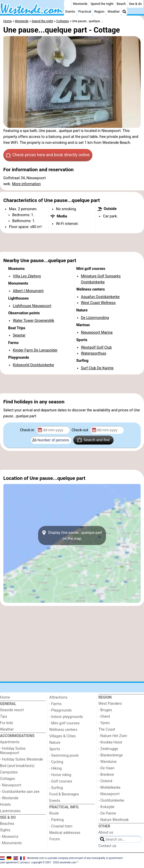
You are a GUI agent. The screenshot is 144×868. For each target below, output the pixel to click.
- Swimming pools (64, 756)
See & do (135, 4)
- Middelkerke (109, 788)
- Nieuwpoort (11, 785)
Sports (55, 749)
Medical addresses (65, 833)
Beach (121, 4)
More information (26, 184)
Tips (4, 717)
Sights (5, 830)
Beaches (7, 824)
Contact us (107, 846)
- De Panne (107, 813)
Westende (80, 4)
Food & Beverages (64, 794)
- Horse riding (60, 775)
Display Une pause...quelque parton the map (72, 536)
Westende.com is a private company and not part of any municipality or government (75, 858)
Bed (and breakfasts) (17, 766)
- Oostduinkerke (111, 800)
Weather (114, 11)
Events (70, 11)
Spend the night (102, 4)
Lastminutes (10, 811)
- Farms (55, 704)
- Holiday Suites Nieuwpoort (13, 751)
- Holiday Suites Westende (21, 759)
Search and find (93, 440)
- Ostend (105, 781)
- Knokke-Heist (110, 742)
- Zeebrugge (108, 749)
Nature (55, 743)
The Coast (107, 729)
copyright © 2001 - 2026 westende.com (54, 862)
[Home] (68, 4)
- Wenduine (107, 762)
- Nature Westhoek (114, 820)
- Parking (57, 820)
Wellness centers (63, 730)
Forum (55, 839)
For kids (7, 723)
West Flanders (110, 704)
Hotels (5, 805)
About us (106, 832)
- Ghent (104, 717)
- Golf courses (61, 781)
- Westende (9, 798)
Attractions (58, 697)
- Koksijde (106, 807)
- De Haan (106, 768)
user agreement (9, 862)
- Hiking (55, 768)
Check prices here (48, 155)
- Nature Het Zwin (113, 736)
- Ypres (104, 723)
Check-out (80, 430)
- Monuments (11, 843)
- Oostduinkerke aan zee (20, 792)
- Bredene (106, 775)
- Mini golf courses (65, 723)
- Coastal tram (61, 826)
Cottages (7, 779)
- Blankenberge (111, 755)
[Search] (124, 12)
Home (5, 697)
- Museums (9, 837)
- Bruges (105, 710)
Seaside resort (12, 710)
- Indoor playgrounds (66, 717)
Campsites (9, 772)
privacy (25, 862)
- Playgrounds (61, 710)
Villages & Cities (63, 736)
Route (54, 813)
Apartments (10, 742)
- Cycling (56, 762)
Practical (85, 11)
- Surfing (56, 788)
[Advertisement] (72, 243)
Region (99, 11)
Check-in (27, 430)
